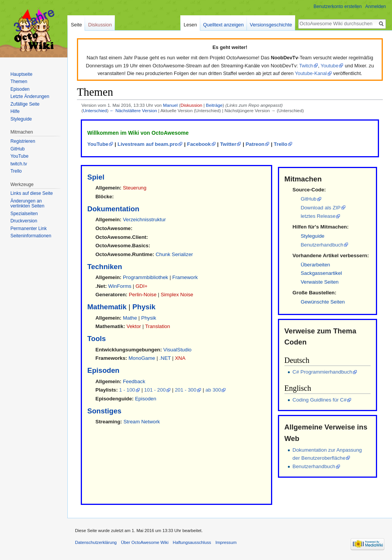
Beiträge (214, 105)
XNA (180, 358)
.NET (165, 358)
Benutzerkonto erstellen (338, 7)
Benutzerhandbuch (322, 245)
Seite (76, 25)
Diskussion (191, 105)
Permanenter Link (29, 229)
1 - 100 (127, 390)
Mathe (130, 318)
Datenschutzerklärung (96, 542)
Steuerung (135, 188)
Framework (185, 277)
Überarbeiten (315, 265)
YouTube (98, 144)
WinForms (120, 286)
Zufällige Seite (25, 104)
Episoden (103, 370)
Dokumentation (113, 209)
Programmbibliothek (145, 277)
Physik (144, 307)
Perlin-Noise (142, 295)
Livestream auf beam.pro (148, 144)
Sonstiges (104, 411)
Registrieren (23, 141)
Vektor (134, 326)
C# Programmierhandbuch (322, 372)
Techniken (105, 267)
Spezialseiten (24, 214)
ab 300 (213, 390)
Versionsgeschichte (271, 25)
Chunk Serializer (174, 254)
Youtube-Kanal (311, 73)
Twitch (306, 66)
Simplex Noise (177, 295)
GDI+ (141, 286)
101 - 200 (155, 390)
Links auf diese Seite (32, 193)
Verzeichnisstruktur (144, 220)
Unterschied (95, 110)
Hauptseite (21, 74)
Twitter (228, 144)
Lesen (190, 25)
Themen (19, 82)
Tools (96, 339)
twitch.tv (19, 164)
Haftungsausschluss (192, 542)
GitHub (308, 199)
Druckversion (24, 221)
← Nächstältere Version (133, 110)
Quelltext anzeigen (224, 25)
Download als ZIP (320, 208)
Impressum (226, 542)
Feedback (134, 381)
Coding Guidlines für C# (319, 400)
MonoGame (142, 358)
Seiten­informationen (31, 236)
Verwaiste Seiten (319, 282)
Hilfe (15, 111)
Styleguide (312, 236)
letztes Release (318, 216)
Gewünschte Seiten (323, 302)
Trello (280, 144)
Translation (158, 326)
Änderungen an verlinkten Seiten (27, 204)
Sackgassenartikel (321, 273)
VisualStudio (178, 350)
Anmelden (376, 7)
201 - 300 (186, 390)
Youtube (330, 66)
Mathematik (107, 307)
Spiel (96, 177)
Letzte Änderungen (30, 96)
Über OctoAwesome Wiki (145, 542)
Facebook (199, 144)
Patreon (255, 144)
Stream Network (141, 422)
